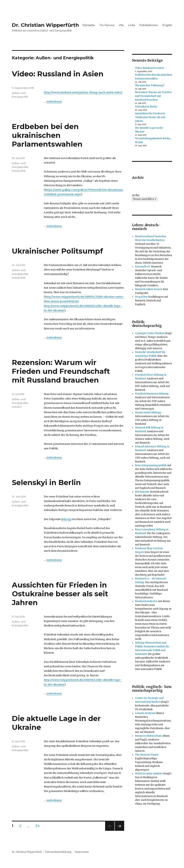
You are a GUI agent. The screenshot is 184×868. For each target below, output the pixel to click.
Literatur (17, 407)
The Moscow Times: (147, 755)
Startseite (89, 25)
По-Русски (107, 25)
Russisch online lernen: (149, 289)
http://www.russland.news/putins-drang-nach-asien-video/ (83, 92)
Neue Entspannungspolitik (151, 465)
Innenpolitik (19, 171)
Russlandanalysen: (146, 601)
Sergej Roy (141, 297)
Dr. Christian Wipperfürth (45, 25)
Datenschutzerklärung (58, 852)
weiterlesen (54, 102)
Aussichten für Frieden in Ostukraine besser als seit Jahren (60, 594)
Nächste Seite (119, 831)
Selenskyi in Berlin (46, 482)
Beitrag (66, 519)
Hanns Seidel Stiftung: (148, 413)
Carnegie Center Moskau (150, 333)
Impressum (82, 852)
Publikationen (149, 25)
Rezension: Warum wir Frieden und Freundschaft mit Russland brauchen (61, 371)
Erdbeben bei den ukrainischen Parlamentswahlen (47, 135)
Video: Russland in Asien (58, 74)
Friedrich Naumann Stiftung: (152, 394)
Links (132, 25)
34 (39, 826)
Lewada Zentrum (145, 713)
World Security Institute (149, 774)
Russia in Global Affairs (149, 736)
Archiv (136, 195)
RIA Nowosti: (142, 492)
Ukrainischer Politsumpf (57, 251)
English (167, 25)
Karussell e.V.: (143, 267)
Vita (121, 25)
